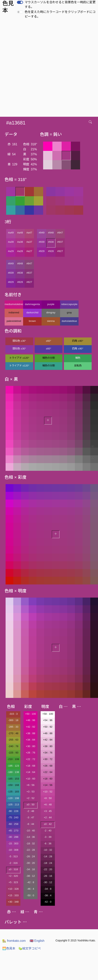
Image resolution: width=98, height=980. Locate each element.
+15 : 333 (13, 895)
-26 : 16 (48, 876)
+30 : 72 (48, 759)
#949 (42, 233)
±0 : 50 (31, 805)
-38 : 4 (48, 895)
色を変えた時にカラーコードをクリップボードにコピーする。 (60, 14)
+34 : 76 (48, 753)
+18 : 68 (31, 766)
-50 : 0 (30, 895)
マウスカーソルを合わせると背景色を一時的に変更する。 (60, 5)
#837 (29, 273)
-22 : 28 (31, 850)
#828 (20, 282)
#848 (20, 263)
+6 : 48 (48, 805)
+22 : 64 (48, 772)
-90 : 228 (13, 811)
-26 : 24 (31, 856)
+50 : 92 (48, 727)
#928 (51, 251)
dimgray (51, 312)
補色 (78, 358)
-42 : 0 (48, 902)
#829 (11, 282)
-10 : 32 (48, 850)
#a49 (11, 233)
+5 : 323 (13, 882)
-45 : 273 (13, 831)
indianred (14, 312)
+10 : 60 (31, 779)
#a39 (11, 242)
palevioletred (14, 321)
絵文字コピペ (30, 948)
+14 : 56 (48, 785)
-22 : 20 (48, 869)
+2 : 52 (31, 798)
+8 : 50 (48, 798)
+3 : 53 (31, 792)
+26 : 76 (31, 753)
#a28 (20, 251)
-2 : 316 (13, 863)
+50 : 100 (30, 714)
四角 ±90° (78, 341)
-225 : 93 (13, 753)
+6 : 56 (31, 785)
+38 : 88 (31, 733)
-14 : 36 (31, 837)
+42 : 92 (31, 727)
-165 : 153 (13, 779)
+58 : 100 (48, 714)
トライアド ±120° (19, 358)
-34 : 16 (31, 869)
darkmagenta (32, 304)
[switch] (20, 2)
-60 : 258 (13, 824)
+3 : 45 (48, 811)
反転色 (78, 366)
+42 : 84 (48, 740)
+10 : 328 (13, 889)
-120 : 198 (13, 798)
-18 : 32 (31, 843)
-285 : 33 (13, 727)
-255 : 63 (13, 740)
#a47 (29, 233)
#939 (42, 242)
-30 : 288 (13, 837)
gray (69, 312)
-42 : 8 (30, 882)
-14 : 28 (48, 856)
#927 (60, 251)
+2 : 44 (48, 817)
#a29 (11, 251)
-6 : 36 (48, 843)
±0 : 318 (13, 869)
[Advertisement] (46, 69)
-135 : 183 (13, 792)
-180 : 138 (13, 772)
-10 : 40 (31, 831)
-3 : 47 (30, 817)
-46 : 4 (30, 889)
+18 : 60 (48, 779)
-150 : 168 (13, 785)
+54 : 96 (48, 720)
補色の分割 (49, 358)
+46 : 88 (48, 733)
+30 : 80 (31, 746)
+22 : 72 (31, 759)
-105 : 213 (13, 805)
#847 (29, 263)
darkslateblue (69, 321)
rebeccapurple (69, 304)
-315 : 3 (13, 714)
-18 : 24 (48, 863)
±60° (48, 341)
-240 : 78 (13, 746)
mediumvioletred (14, 304)
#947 (60, 233)
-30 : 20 (31, 863)
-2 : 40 (48, 831)
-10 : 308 (13, 850)
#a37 (29, 242)
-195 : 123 (13, 766)
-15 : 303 (13, 843)
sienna (51, 321)
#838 (20, 273)
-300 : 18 (13, 720)
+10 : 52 (48, 792)
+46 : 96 (31, 720)
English (37, 941)
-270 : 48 (13, 733)
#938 (51, 242)
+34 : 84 (31, 740)
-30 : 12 (48, 882)
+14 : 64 (31, 772)
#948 (51, 233)
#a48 (20, 233)
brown (32, 321)
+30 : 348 (13, 902)
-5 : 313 (13, 856)
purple (51, 304)
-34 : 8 (48, 889)
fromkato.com (14, 941)
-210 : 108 (13, 759)
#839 (11, 273)
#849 (11, 263)
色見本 (9, 948)
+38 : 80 (48, 746)
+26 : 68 (48, 766)
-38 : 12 (31, 876)
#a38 (20, 242)
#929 (42, 251)
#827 (29, 282)
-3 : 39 (48, 837)
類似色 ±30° (19, 341)
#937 (60, 242)
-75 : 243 (13, 817)
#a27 (29, 251)
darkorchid (32, 312)
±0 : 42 (48, 824)
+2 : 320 (13, 876)
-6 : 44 (30, 824)
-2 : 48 (30, 811)
